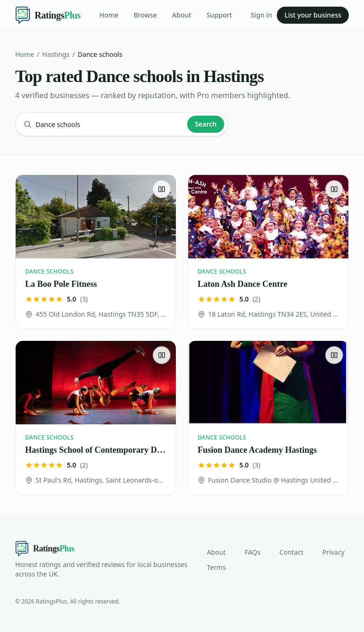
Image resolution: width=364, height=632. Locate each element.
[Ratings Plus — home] (48, 15)
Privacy (333, 552)
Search (206, 124)
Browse (145, 15)
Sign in (261, 15)
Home (109, 15)
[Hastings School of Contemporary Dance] (96, 418)
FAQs (252, 552)
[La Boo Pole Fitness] (96, 252)
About (182, 15)
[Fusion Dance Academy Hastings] (268, 418)
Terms (216, 567)
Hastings (56, 54)
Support (219, 15)
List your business (313, 15)
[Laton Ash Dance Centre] (268, 252)
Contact (291, 552)
